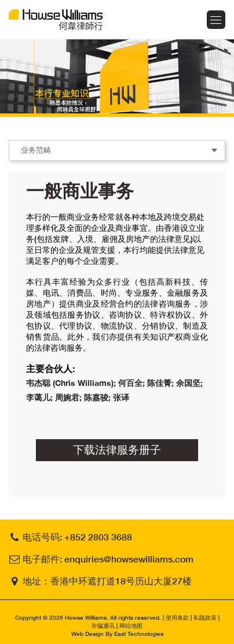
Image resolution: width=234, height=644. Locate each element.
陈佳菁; (162, 383)
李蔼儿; (41, 397)
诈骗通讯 (103, 625)
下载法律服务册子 (117, 450)
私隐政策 (205, 617)
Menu (216, 20)
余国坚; (189, 383)
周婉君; (70, 397)
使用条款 (177, 617)
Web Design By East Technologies (117, 634)
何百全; (133, 383)
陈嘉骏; (98, 397)
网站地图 (131, 625)
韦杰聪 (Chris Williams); (72, 383)
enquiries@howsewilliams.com (129, 559)
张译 (121, 397)
